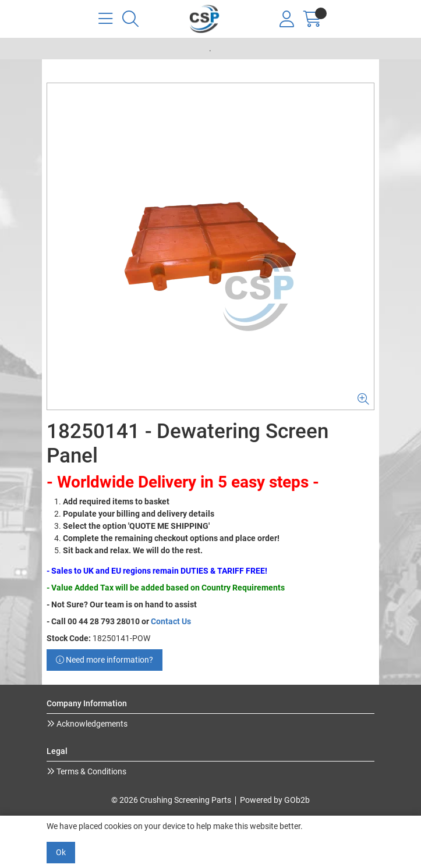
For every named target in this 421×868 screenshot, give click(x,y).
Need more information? (105, 660)
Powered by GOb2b (275, 800)
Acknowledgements (91, 724)
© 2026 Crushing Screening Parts (171, 800)
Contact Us (171, 621)
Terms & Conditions (91, 771)
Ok (61, 852)
